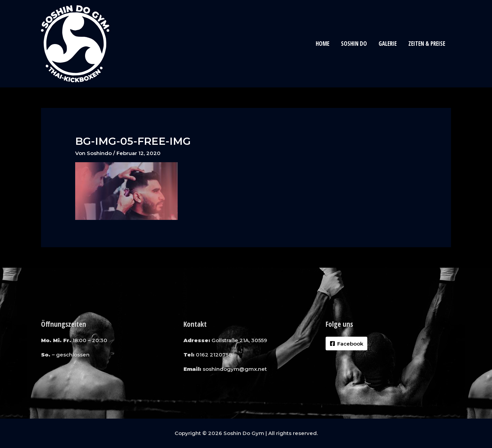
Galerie (388, 44)
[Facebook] (346, 344)
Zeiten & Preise (427, 44)
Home (323, 44)
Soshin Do (354, 44)
